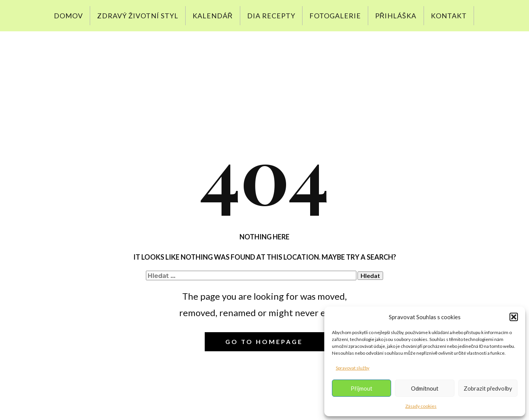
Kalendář (213, 16)
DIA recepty (271, 16)
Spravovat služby (353, 368)
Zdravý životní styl (138, 16)
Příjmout (362, 388)
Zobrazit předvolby (488, 388)
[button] (514, 317)
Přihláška (396, 16)
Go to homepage (264, 342)
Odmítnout (425, 388)
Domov (68, 16)
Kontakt (449, 16)
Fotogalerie (335, 16)
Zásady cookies (421, 406)
